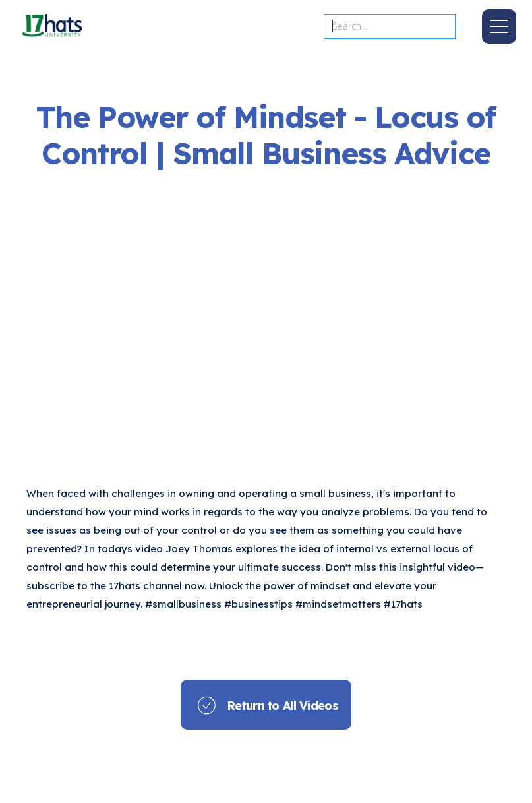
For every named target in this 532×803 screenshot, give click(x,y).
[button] (499, 26)
